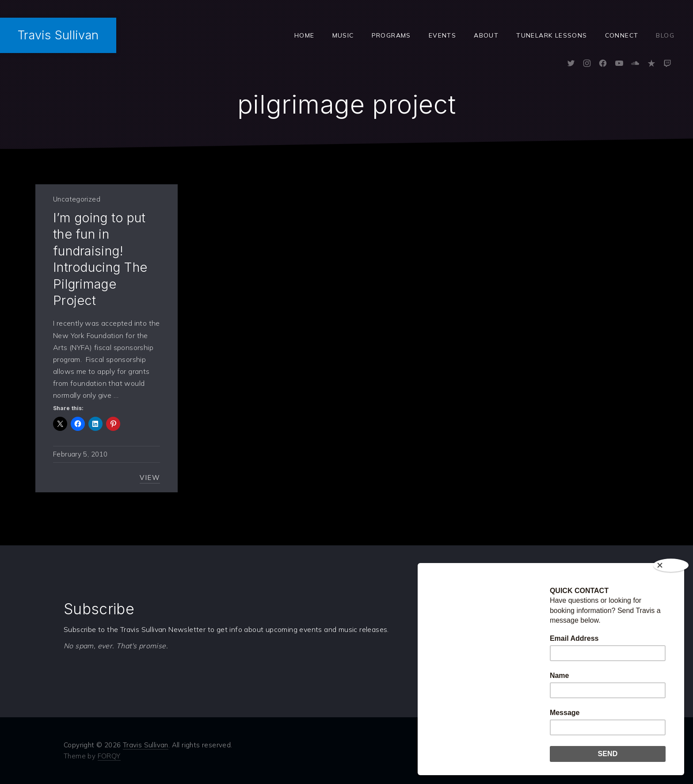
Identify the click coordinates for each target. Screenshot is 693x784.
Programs (391, 35)
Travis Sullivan (58, 35)
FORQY (109, 756)
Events (442, 35)
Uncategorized (77, 199)
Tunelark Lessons (552, 35)
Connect (622, 35)
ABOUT (486, 35)
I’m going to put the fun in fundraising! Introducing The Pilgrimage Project (100, 259)
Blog (665, 35)
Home (305, 35)
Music (343, 35)
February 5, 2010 (80, 454)
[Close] (671, 565)
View (150, 478)
